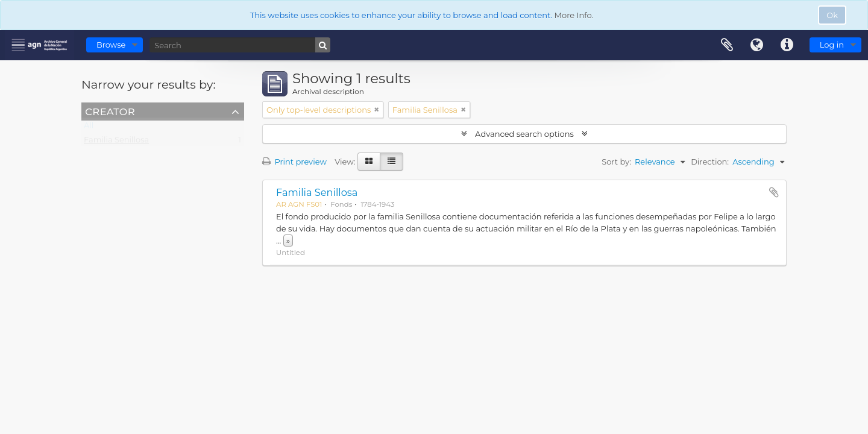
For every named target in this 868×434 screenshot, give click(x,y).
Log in (832, 45)
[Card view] (369, 162)
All (89, 128)
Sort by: (616, 162)
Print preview (294, 162)
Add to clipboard (774, 192)
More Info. (574, 15)
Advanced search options (525, 134)
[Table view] (392, 162)
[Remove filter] (377, 110)
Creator (110, 111)
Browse (111, 45)
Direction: (710, 162)
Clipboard (727, 45)
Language (757, 45)
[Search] (240, 45)
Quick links (787, 45)
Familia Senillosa (116, 142)
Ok (832, 15)
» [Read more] (288, 241)
